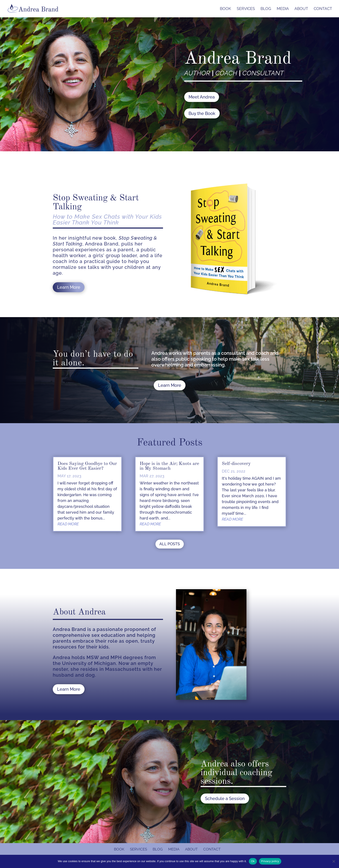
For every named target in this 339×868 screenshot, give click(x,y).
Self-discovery (236, 464)
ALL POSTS (170, 544)
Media (283, 9)
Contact (323, 9)
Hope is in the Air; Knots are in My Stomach (169, 466)
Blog (266, 9)
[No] (334, 861)
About (301, 9)
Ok (253, 861)
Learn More (69, 287)
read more (68, 524)
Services (246, 9)
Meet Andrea (202, 97)
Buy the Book (202, 113)
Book (225, 9)
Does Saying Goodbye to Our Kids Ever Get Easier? (87, 466)
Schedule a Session (225, 799)
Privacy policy (270, 861)
